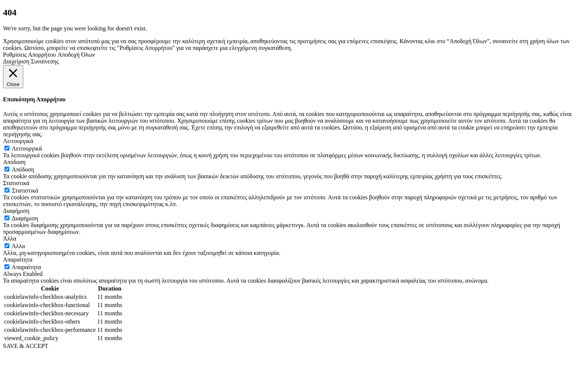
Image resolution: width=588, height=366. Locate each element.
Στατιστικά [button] (16, 183)
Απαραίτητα (26, 267)
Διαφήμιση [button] (16, 211)
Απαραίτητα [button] (18, 260)
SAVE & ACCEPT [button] (26, 346)
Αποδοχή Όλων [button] (76, 55)
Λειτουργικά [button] (18, 141)
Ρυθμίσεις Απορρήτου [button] (29, 55)
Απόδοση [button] (14, 162)
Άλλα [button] (10, 239)
